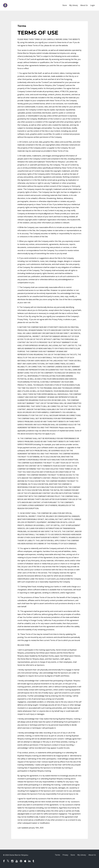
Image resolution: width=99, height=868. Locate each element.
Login (93, 5)
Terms (57, 855)
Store (65, 5)
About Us (84, 5)
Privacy (65, 855)
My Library (74, 5)
